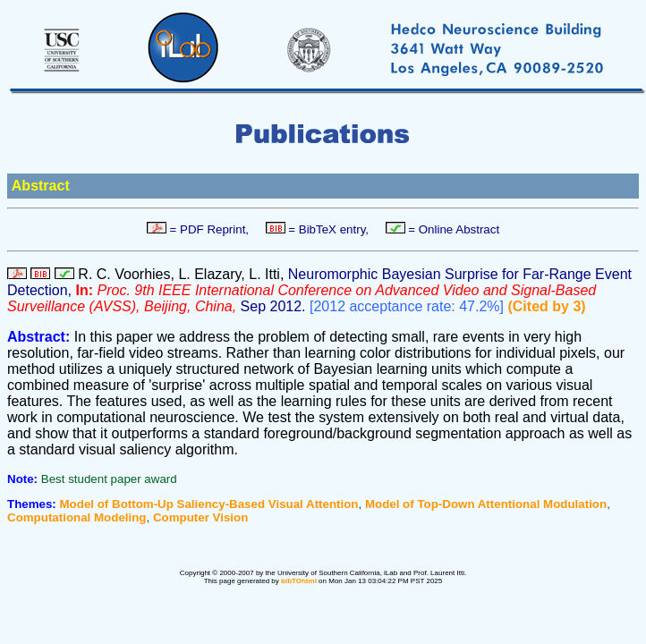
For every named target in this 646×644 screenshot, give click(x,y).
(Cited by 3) (546, 306)
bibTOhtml (299, 581)
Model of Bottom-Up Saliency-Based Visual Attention (209, 504)
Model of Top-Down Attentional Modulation (486, 504)
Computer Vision (200, 517)
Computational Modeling (76, 517)
